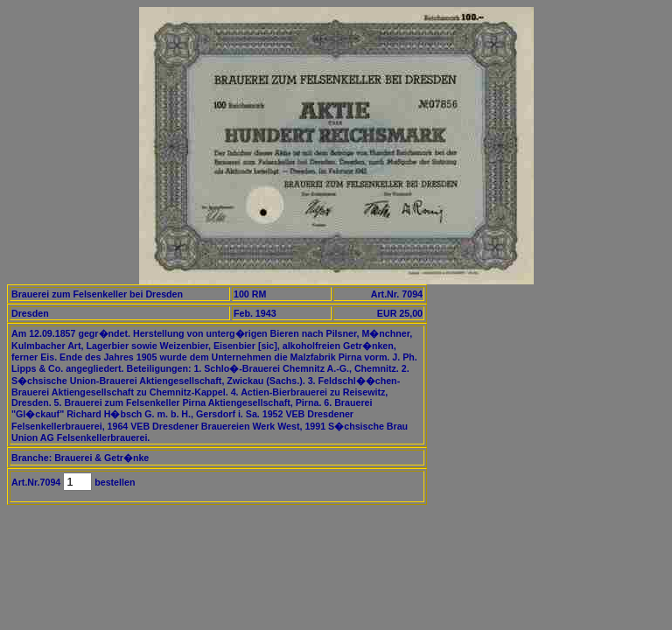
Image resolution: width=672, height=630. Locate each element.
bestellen (113, 482)
